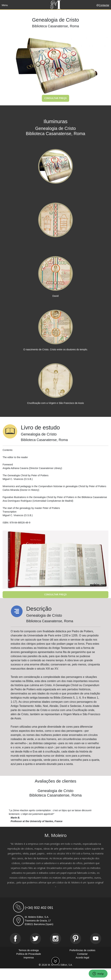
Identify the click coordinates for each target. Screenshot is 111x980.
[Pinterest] (76, 939)
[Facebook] (15, 939)
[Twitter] (35, 939)
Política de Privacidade (29, 954)
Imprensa (29, 958)
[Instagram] (55, 939)
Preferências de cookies (82, 950)
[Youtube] (96, 939)
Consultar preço (56, 98)
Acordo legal (82, 958)
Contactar (104, 5)
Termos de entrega (29, 950)
